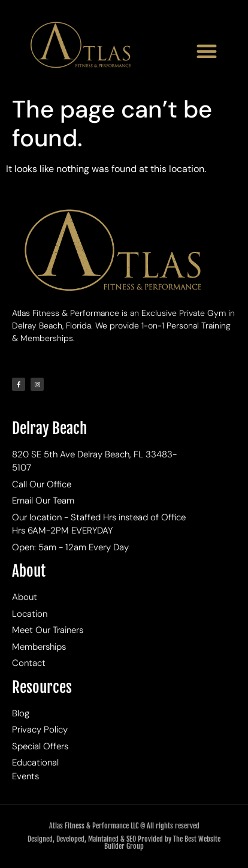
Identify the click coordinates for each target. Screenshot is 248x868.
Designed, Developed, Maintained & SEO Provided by (100, 839)
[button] (207, 51)
